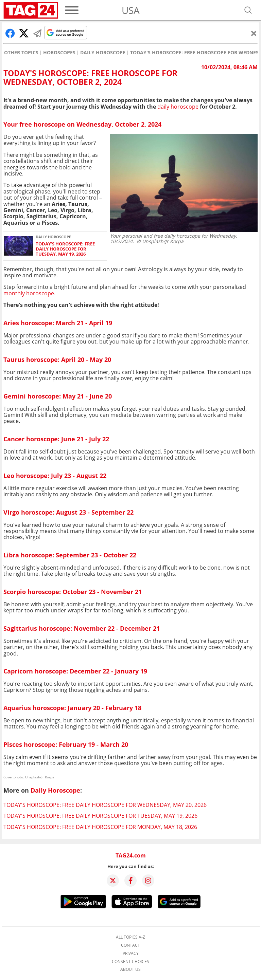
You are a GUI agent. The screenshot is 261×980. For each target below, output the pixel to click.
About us (130, 969)
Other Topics (21, 53)
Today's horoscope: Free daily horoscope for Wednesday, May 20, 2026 (105, 805)
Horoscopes (59, 53)
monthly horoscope (29, 293)
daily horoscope (178, 107)
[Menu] (72, 10)
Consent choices (130, 962)
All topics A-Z (130, 937)
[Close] (254, 33)
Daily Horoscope (103, 53)
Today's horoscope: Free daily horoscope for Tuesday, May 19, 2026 (65, 249)
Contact (130, 945)
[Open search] (248, 10)
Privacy (131, 954)
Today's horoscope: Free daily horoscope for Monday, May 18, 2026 (100, 827)
